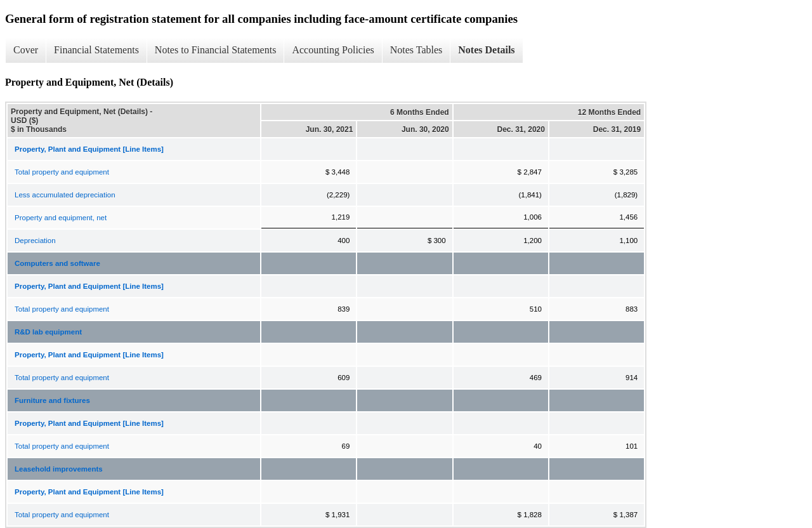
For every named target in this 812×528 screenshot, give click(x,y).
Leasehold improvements (59, 469)
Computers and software (57, 263)
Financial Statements (96, 50)
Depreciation (35, 241)
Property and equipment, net (61, 218)
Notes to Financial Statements (216, 50)
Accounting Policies (333, 50)
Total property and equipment (62, 172)
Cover (26, 50)
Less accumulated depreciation (65, 195)
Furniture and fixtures (52, 400)
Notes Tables (416, 50)
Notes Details (486, 50)
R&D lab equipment (48, 332)
